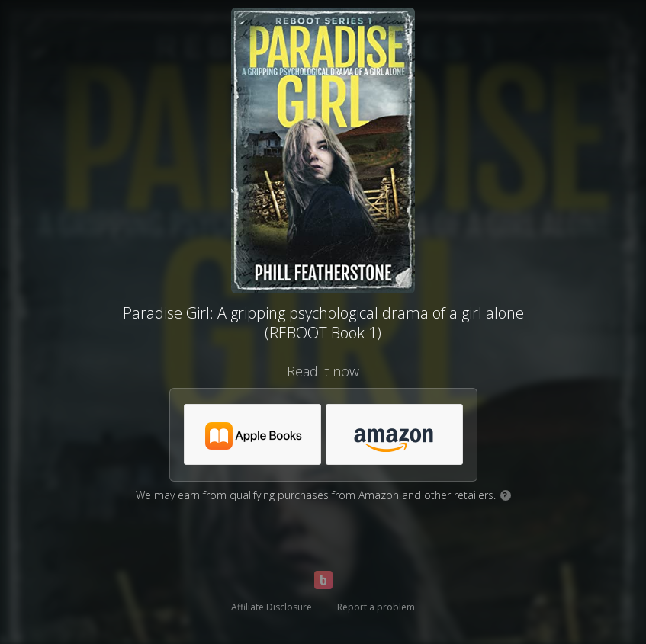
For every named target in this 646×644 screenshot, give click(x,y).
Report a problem (376, 607)
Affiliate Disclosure (272, 607)
